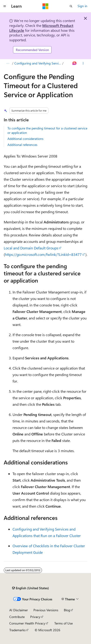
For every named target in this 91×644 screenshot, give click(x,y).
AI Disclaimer (19, 610)
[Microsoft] (45, 6)
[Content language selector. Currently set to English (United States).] (31, 588)
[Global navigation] (5, 6)
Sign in (82, 6)
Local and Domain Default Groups (31, 248)
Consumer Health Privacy (27, 623)
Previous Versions (46, 610)
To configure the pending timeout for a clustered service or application (47, 130)
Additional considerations (25, 139)
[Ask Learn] (75, 63)
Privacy (35, 617)
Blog (67, 610)
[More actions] (83, 63)
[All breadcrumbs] (8, 63)
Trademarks (17, 630)
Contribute (17, 617)
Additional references (22, 145)
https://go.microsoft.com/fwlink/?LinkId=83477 (43, 254)
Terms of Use (63, 623)
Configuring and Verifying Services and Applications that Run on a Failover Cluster (38, 63)
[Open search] (71, 6)
